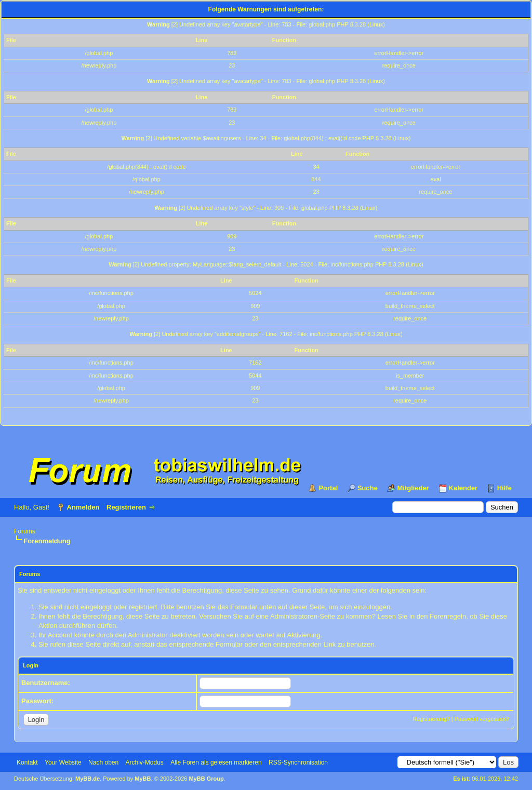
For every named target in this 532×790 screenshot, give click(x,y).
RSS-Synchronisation (298, 762)
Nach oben (103, 762)
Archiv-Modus (145, 762)
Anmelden (83, 507)
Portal (328, 488)
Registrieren (126, 507)
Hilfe (504, 488)
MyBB (143, 779)
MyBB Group (206, 779)
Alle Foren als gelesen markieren (216, 762)
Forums (25, 531)
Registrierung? (431, 719)
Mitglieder (413, 488)
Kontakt (27, 762)
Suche (368, 488)
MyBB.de (88, 779)
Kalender (463, 488)
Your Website (63, 762)
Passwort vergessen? (482, 719)
